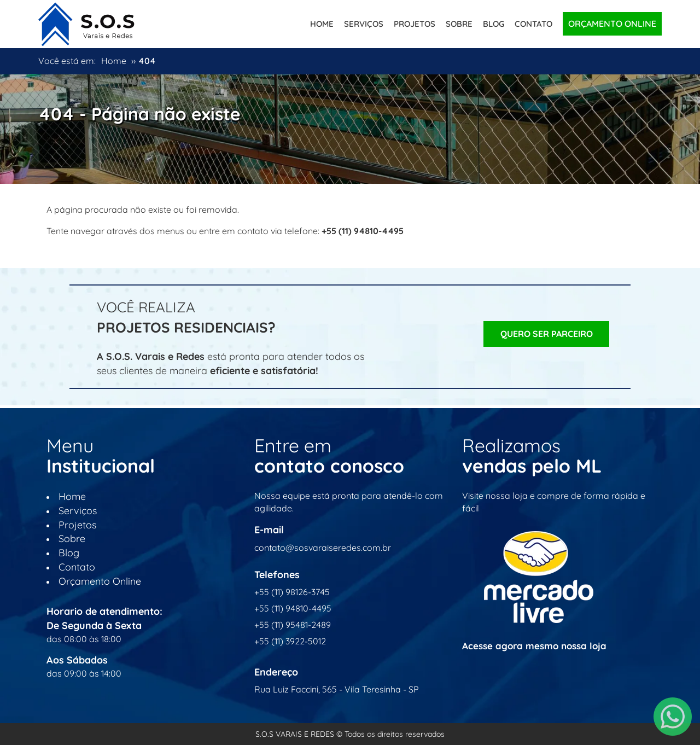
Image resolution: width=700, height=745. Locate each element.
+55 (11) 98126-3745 (292, 592)
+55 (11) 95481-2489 (293, 625)
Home (322, 24)
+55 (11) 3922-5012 (290, 641)
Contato (533, 24)
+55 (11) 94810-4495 (293, 608)
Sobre (459, 24)
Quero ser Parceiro (547, 334)
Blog (494, 24)
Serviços (364, 24)
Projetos (415, 24)
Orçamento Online (612, 24)
